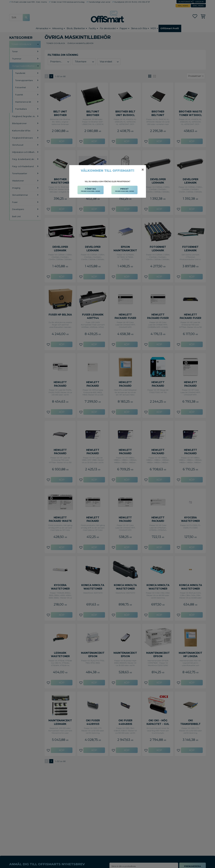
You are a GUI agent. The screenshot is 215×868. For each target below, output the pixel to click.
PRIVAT (125, 190)
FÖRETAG (91, 190)
